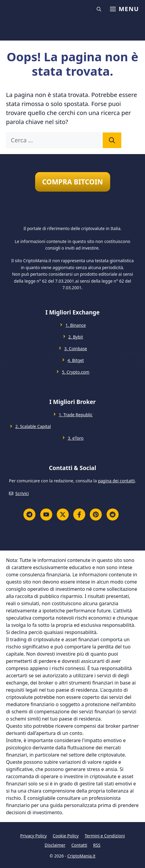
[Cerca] (112, 140)
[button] (100, 9)
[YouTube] (46, 514)
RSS (97, 845)
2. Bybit (76, 337)
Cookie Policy (66, 836)
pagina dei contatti (116, 481)
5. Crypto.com (76, 372)
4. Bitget (76, 360)
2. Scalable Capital (33, 426)
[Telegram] (29, 514)
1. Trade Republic (76, 415)
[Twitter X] (63, 514)
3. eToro (76, 438)
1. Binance (76, 325)
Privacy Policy (33, 836)
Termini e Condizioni (105, 836)
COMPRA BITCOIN (72, 182)
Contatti (79, 845)
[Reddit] (113, 514)
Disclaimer (55, 845)
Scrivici (22, 493)
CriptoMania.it (81, 856)
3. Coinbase (76, 349)
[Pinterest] (96, 514)
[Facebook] (79, 514)
